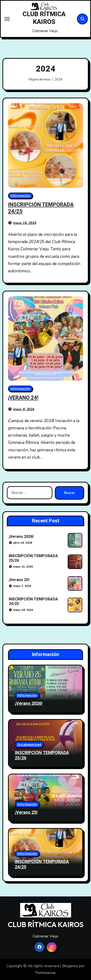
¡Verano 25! (19, 580)
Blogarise (70, 966)
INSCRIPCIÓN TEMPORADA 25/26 (33, 558)
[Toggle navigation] (7, 19)
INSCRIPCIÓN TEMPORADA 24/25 (41, 208)
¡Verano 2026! (21, 537)
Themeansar (45, 973)
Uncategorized (29, 745)
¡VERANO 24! (23, 398)
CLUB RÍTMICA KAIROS (44, 18)
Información (20, 196)
